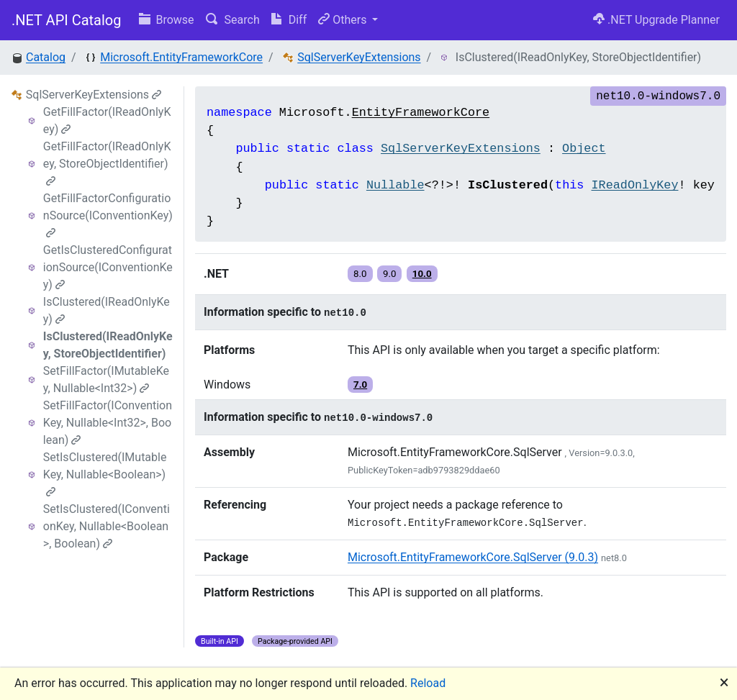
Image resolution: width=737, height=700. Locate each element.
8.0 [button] (360, 274)
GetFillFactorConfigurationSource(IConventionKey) (108, 215)
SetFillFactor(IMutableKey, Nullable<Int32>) (106, 379)
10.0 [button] (422, 274)
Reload (428, 683)
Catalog (46, 57)
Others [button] (344, 20)
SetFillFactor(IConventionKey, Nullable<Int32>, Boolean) (108, 423)
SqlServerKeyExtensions (359, 57)
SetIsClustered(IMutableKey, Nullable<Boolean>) (105, 474)
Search (233, 20)
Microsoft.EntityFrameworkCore (181, 57)
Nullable (395, 185)
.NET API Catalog (67, 20)
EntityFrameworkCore (421, 113)
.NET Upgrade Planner (656, 20)
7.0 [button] (360, 385)
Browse (167, 20)
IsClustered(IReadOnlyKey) (107, 310)
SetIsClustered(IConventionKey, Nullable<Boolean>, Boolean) (107, 526)
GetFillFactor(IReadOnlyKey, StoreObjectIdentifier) (107, 163)
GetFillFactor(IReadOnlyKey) (107, 121)
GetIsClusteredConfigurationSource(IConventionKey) (108, 267)
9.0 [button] (390, 274)
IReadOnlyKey (635, 185)
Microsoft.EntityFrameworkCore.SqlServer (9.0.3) (473, 557)
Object (584, 149)
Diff (289, 20)
